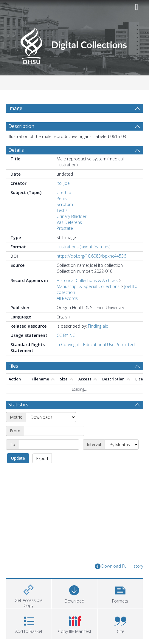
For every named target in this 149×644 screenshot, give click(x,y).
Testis (62, 210)
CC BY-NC (66, 335)
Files (13, 366)
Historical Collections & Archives (87, 280)
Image (15, 108)
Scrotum (65, 204)
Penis (62, 198)
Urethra (64, 192)
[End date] (49, 445)
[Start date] (54, 431)
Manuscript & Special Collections (88, 286)
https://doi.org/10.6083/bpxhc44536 (91, 256)
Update (18, 458)
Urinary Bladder (72, 216)
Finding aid (98, 326)
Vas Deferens (69, 222)
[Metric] (51, 417)
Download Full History (119, 566)
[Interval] (122, 445)
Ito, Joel (64, 183)
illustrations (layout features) (83, 247)
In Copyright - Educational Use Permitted (96, 345)
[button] (120, 593)
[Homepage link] (74, 44)
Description (21, 126)
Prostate (65, 228)
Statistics (18, 405)
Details (16, 150)
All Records (67, 298)
